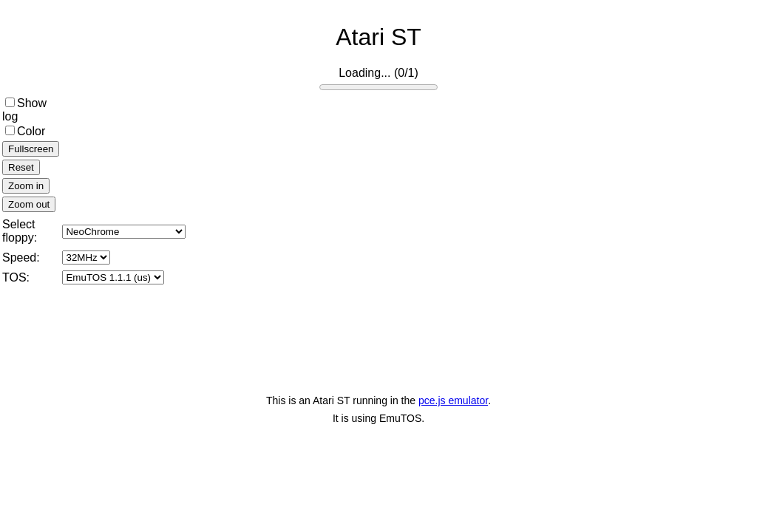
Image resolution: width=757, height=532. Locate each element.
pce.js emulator (453, 400)
